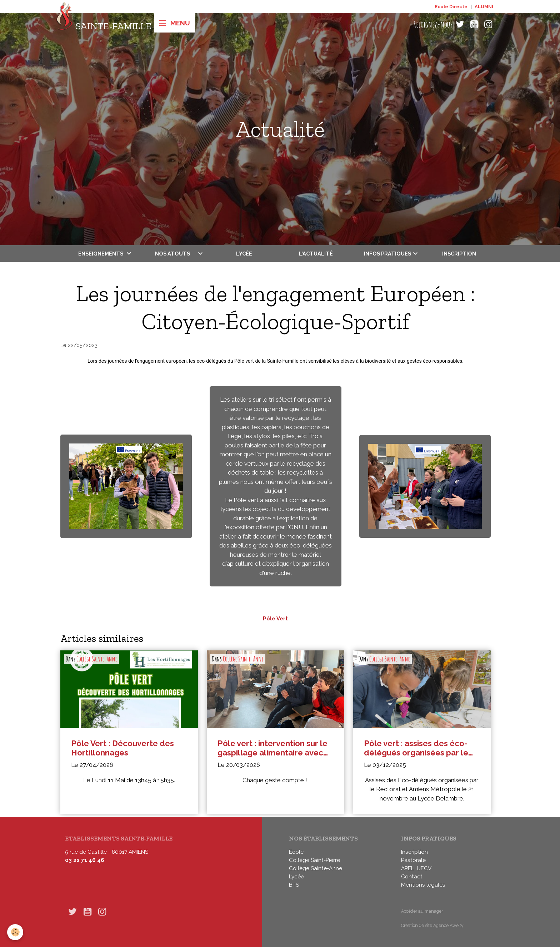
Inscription (459, 254)
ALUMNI (484, 7)
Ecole (296, 852)
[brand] (104, 24)
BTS (294, 885)
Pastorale (413, 860)
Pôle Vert (275, 618)
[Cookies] (15, 932)
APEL (407, 868)
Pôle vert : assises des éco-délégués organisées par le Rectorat (416, 748)
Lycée (244, 254)
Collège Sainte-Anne (97, 659)
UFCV (424, 868)
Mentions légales (423, 885)
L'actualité (316, 254)
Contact (412, 877)
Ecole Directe (451, 7)
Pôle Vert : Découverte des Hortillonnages (122, 748)
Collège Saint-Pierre (314, 860)
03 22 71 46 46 (85, 860)
